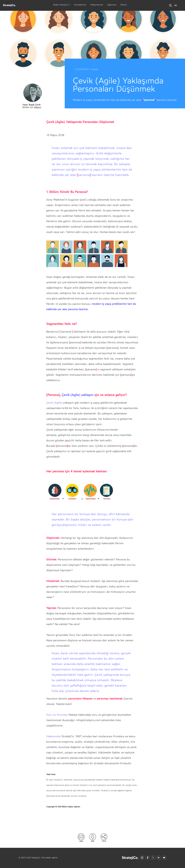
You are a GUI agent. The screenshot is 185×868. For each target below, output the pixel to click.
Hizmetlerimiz (80, 5)
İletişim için (32, 107)
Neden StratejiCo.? (62, 5)
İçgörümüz (112, 5)
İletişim (124, 5)
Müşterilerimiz (97, 5)
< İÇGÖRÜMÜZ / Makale (86, 69)
